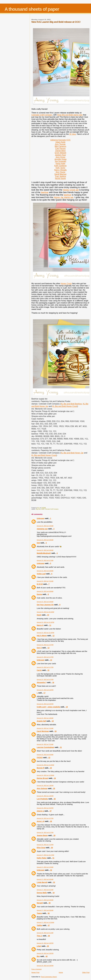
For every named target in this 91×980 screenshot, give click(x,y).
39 (48, 946)
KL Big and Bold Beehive (71, 404)
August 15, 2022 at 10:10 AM (45, 612)
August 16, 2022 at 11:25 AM (45, 765)
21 (61, 747)
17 (44, 693)
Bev (38, 956)
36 (49, 913)
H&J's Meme (42, 636)
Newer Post (35, 972)
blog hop (38, 509)
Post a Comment (36, 969)
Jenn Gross (60, 157)
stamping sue (42, 529)
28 (51, 821)
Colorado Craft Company (42, 115)
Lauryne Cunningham (45, 747)
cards (43, 509)
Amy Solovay (42, 788)
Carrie (39, 670)
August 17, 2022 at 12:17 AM (45, 855)
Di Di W (40, 584)
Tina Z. (39, 936)
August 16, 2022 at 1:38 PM (45, 785)
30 (52, 848)
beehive (45, 192)
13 (48, 648)
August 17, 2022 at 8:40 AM (45, 900)
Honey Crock (66, 284)
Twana (39, 913)
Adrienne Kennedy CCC (60, 140)
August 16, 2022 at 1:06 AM (45, 718)
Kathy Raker (42, 858)
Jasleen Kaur (60, 155)
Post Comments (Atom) (49, 977)
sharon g (40, 811)
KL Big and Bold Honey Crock (65, 406)
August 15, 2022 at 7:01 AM (45, 581)
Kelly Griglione (60, 166)
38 (49, 936)
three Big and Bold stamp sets (70, 115)
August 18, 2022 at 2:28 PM (45, 943)
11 (50, 625)
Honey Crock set (71, 190)
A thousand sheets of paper (32, 9)
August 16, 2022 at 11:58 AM (45, 775)
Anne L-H (41, 821)
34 (54, 893)
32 (51, 870)
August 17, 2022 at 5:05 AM (45, 879)
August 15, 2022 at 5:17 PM (45, 657)
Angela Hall (41, 721)
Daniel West (60, 151)
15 (48, 670)
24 (55, 778)
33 (54, 882)
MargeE (40, 903)
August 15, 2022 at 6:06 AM (45, 550)
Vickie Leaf (41, 574)
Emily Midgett (60, 153)
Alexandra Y (42, 682)
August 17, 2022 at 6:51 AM (45, 890)
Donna (39, 594)
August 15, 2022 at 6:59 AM (45, 571)
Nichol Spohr (60, 179)
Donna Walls (42, 893)
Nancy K (40, 625)
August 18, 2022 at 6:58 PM (45, 966)
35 (50, 903)
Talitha (39, 925)
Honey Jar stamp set (63, 197)
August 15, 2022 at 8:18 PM (45, 690)
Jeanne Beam (42, 835)
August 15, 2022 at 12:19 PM (45, 622)
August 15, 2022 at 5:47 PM (45, 680)
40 (47, 956)
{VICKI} (40, 758)
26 (55, 799)
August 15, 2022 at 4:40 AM (45, 526)
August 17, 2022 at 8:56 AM (45, 910)
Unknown (41, 518)
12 (53, 636)
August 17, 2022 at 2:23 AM (45, 867)
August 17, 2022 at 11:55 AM (45, 922)
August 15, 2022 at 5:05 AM (45, 540)
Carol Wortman (43, 731)
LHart (39, 946)
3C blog (73, 134)
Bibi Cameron (60, 146)
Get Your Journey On (45, 605)
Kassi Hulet (60, 164)
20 (56, 731)
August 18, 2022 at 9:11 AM (45, 933)
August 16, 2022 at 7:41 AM (45, 728)
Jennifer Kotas (60, 159)
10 (48, 615)
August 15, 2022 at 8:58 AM (45, 591)
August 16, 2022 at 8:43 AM (45, 755)
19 (53, 721)
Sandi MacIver (60, 174)
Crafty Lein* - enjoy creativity (49, 707)
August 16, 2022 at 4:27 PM (45, 818)
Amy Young (60, 172)
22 (49, 758)
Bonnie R (40, 768)
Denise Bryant (42, 778)
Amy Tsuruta (60, 144)
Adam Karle (60, 142)
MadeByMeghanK (44, 553)
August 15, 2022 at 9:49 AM (45, 602)
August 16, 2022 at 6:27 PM (45, 832)
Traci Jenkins (60, 176)
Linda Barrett (42, 882)
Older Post (86, 972)
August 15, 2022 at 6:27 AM (45, 560)
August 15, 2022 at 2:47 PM (45, 645)
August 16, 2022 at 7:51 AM (45, 744)
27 (51, 811)
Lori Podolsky (42, 799)
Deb (38, 543)
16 (53, 682)
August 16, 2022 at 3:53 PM (45, 808)
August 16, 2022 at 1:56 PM (45, 796)
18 (67, 707)
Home (61, 972)
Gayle (39, 615)
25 (54, 788)
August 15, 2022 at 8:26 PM (45, 704)
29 (54, 835)
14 (51, 660)
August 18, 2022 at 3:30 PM (45, 953)
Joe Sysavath (60, 161)
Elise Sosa (41, 848)
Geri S (39, 648)
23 (51, 768)
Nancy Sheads (60, 170)
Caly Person (60, 149)
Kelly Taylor (60, 168)
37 (49, 925)
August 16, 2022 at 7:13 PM (45, 845)
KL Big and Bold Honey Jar (72, 453)
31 (53, 858)
